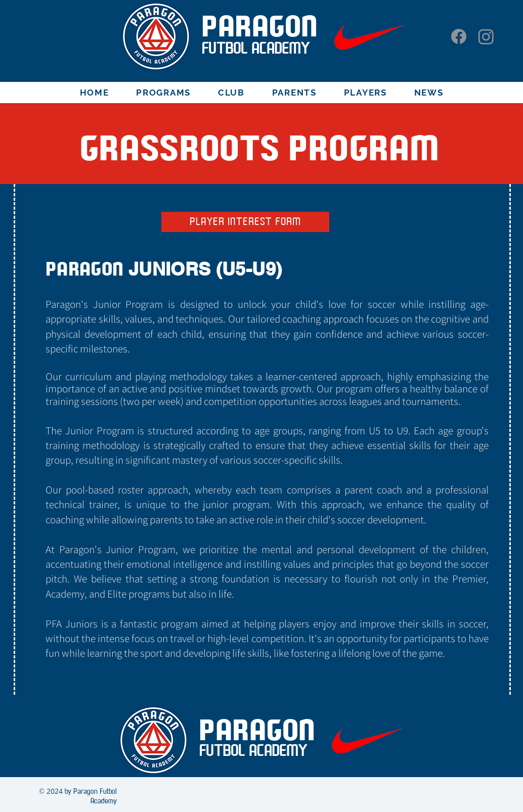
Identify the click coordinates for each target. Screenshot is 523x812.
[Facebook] (459, 36)
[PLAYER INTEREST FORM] (245, 222)
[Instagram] (486, 36)
